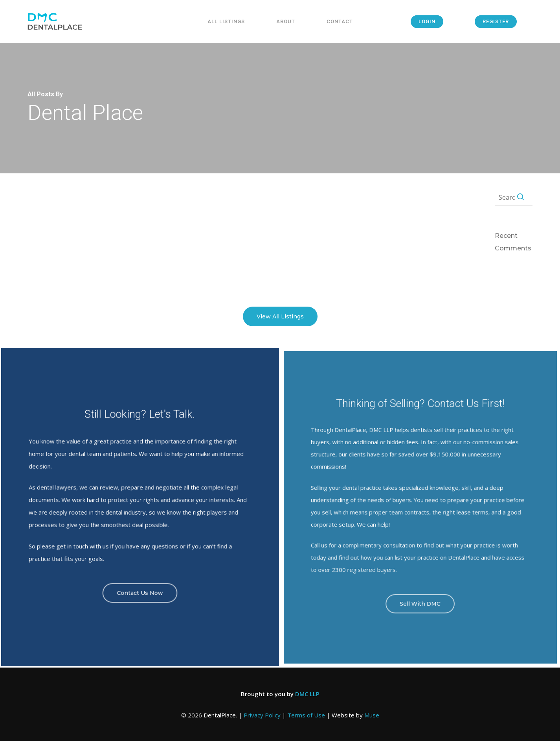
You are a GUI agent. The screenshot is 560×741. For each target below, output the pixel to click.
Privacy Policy (262, 715)
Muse (372, 715)
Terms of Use (306, 715)
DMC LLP (307, 694)
